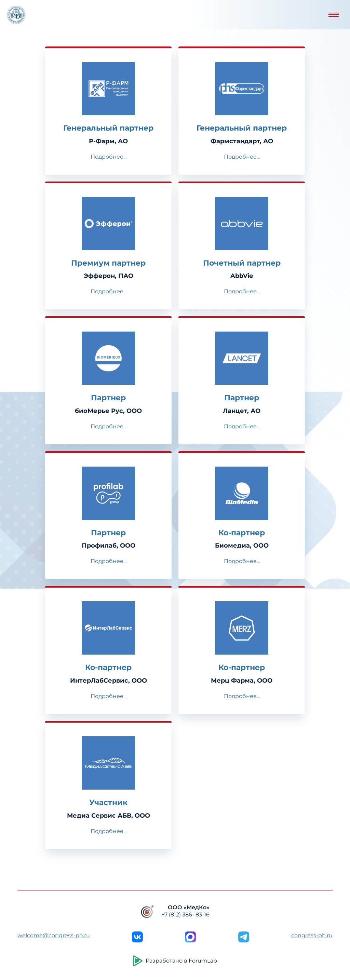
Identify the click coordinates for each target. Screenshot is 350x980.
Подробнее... (109, 157)
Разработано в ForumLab (175, 961)
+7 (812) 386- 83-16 (185, 915)
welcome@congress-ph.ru (54, 935)
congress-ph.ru (312, 935)
